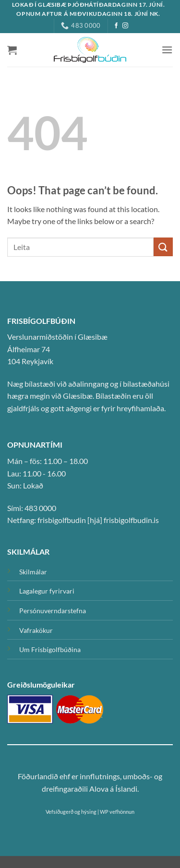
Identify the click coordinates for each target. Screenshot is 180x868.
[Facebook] (116, 26)
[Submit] (163, 247)
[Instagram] (125, 26)
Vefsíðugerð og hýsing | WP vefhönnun (90, 812)
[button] (12, 50)
